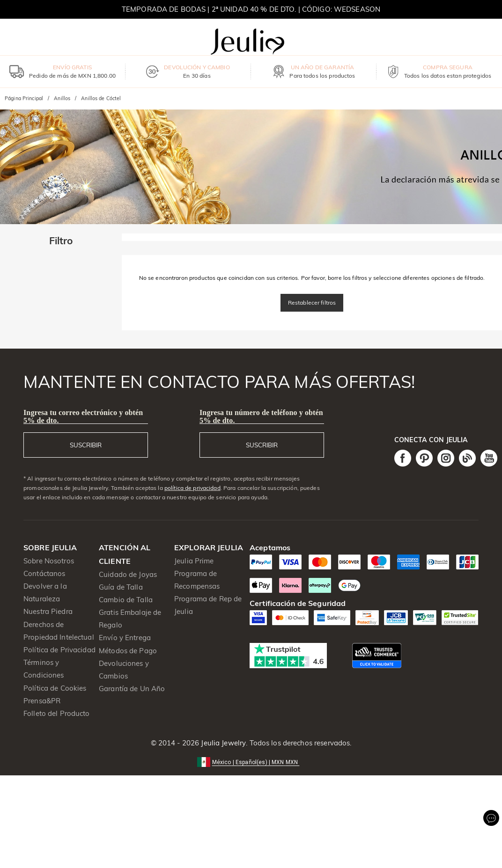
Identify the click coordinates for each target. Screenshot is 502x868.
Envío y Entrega (125, 638)
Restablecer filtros (312, 303)
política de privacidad (192, 488)
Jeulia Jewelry (222, 743)
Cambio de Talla (126, 600)
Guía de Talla (121, 587)
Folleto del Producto (57, 713)
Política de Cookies (55, 688)
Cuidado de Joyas (128, 574)
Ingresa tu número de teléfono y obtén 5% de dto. (261, 416)
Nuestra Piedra (48, 611)
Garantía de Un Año (132, 689)
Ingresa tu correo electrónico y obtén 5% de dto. (83, 416)
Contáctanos (44, 573)
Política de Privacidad (59, 650)
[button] (251, 762)
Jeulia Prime (194, 561)
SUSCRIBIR (86, 445)
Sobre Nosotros (49, 561)
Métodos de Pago (128, 651)
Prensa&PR (42, 701)
